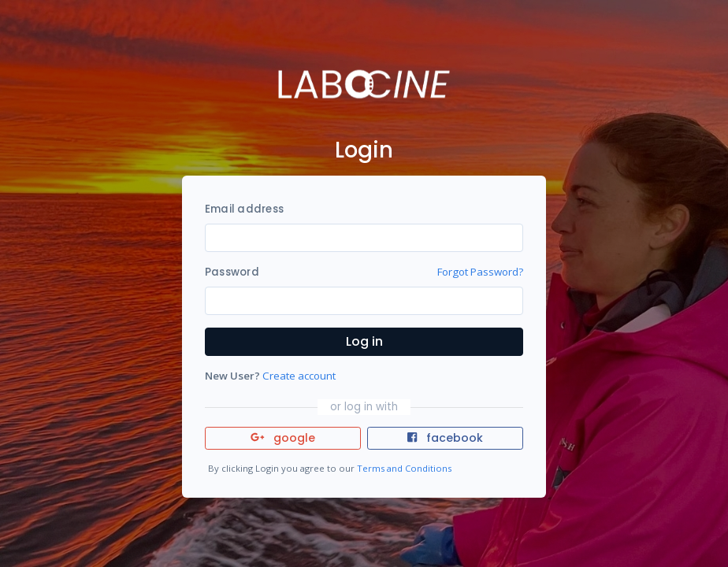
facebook (445, 438)
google (283, 438)
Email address (244, 209)
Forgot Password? (480, 272)
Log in (364, 341)
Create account (299, 376)
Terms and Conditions (404, 468)
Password (232, 272)
